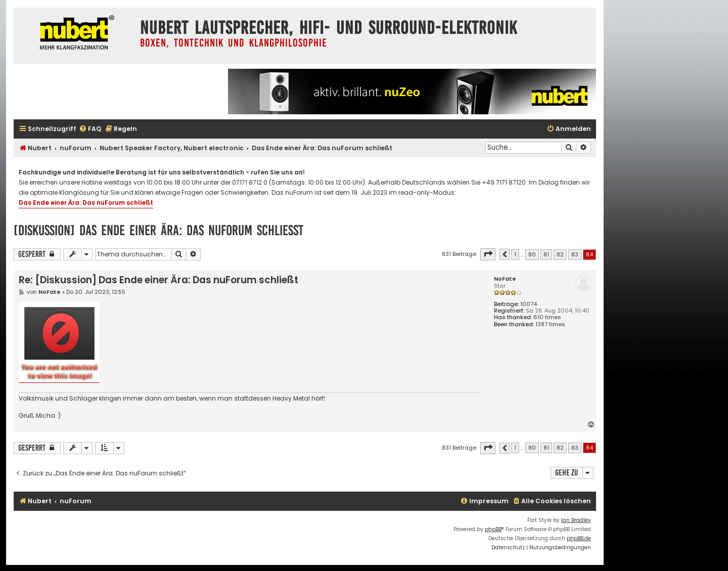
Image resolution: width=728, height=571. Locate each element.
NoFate (505, 279)
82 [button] (560, 254)
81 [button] (546, 254)
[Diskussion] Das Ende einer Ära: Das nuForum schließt (158, 230)
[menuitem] (90, 129)
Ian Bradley (576, 520)
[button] (488, 254)
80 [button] (532, 254)
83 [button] (575, 254)
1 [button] (515, 254)
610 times (547, 317)
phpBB (493, 529)
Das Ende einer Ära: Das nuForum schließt (86, 203)
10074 (529, 304)
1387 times (550, 324)
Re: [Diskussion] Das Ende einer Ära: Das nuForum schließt (158, 280)
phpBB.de (579, 538)
